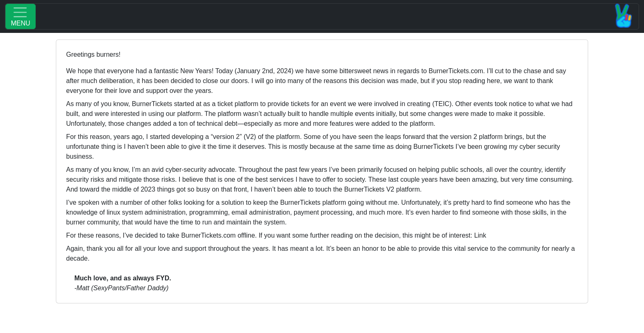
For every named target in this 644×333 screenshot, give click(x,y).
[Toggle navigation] (322, 16)
